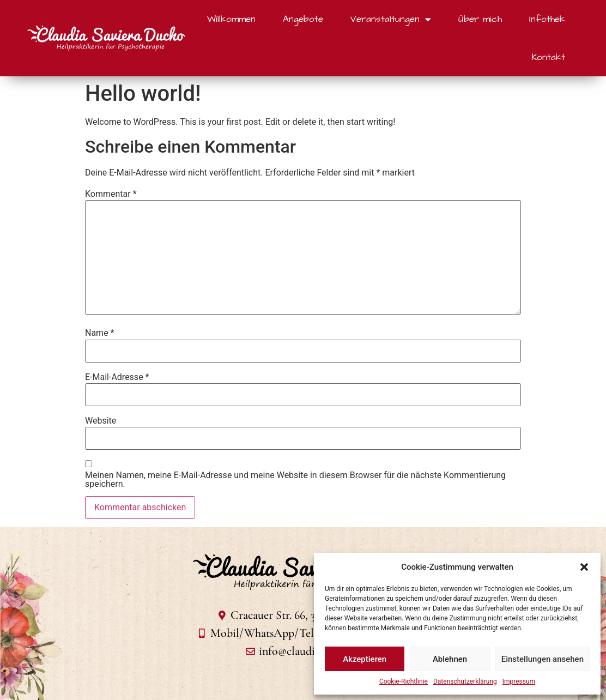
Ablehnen (450, 659)
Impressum (519, 681)
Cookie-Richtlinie (404, 681)
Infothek (547, 19)
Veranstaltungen (391, 19)
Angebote (303, 19)
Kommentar (111, 194)
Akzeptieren (365, 659)
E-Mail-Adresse (117, 377)
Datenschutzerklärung (465, 681)
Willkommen (231, 19)
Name (100, 333)
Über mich (480, 19)
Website (101, 421)
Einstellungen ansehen (543, 659)
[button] (584, 567)
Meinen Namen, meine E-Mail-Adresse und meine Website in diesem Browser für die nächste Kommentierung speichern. (295, 480)
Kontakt (548, 57)
